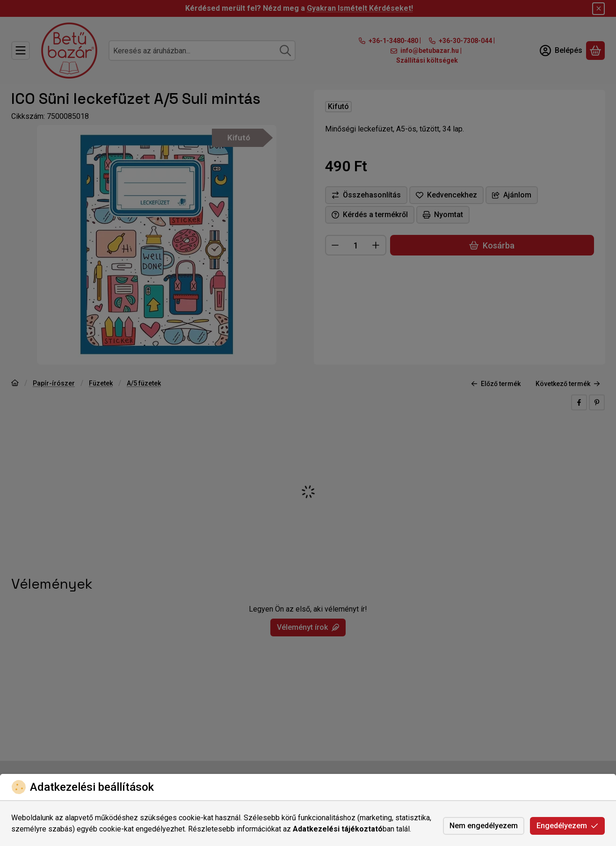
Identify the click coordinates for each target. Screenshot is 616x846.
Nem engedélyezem (484, 826)
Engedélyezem (567, 826)
